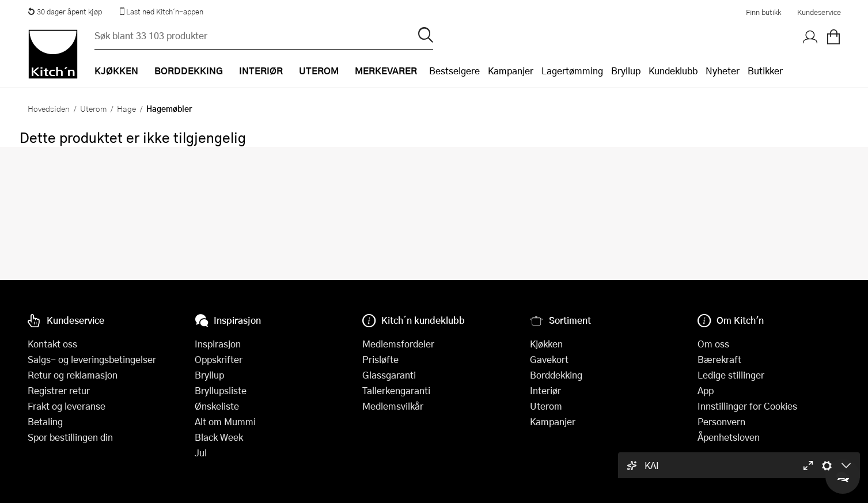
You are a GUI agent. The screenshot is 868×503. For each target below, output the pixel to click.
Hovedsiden (49, 108)
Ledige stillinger (731, 375)
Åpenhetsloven (729, 437)
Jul (201, 453)
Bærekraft (719, 359)
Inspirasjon (218, 344)
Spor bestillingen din (70, 437)
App (706, 390)
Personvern (721, 421)
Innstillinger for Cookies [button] (747, 406)
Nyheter (723, 71)
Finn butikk (763, 12)
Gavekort (549, 359)
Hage (126, 108)
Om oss (713, 344)
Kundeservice (819, 12)
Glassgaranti (389, 375)
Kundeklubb (673, 71)
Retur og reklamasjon (73, 375)
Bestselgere (454, 71)
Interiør (545, 390)
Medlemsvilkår (393, 406)
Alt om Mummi (225, 421)
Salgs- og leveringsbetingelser (92, 359)
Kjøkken (546, 344)
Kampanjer (511, 71)
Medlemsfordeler (398, 344)
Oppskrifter (219, 359)
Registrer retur (59, 390)
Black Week (219, 437)
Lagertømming (572, 71)
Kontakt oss (52, 344)
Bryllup (626, 71)
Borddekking (556, 375)
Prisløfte (380, 359)
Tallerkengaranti (396, 390)
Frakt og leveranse (67, 406)
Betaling (45, 421)
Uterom (93, 108)
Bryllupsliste (221, 390)
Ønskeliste (217, 406)
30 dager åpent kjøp (65, 12)
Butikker (765, 71)
